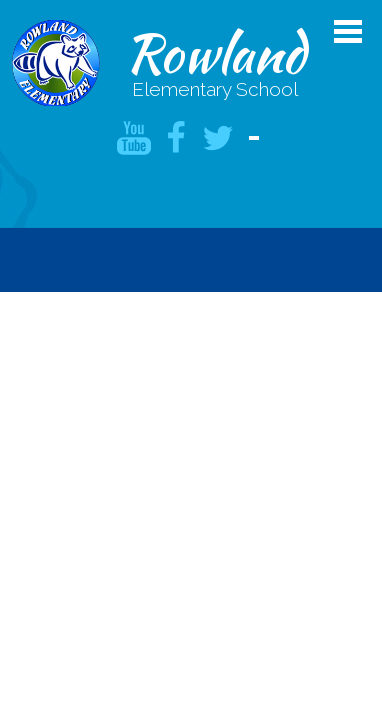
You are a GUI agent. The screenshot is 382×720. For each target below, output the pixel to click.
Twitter (218, 138)
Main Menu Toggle (348, 31)
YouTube (134, 138)
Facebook (176, 138)
